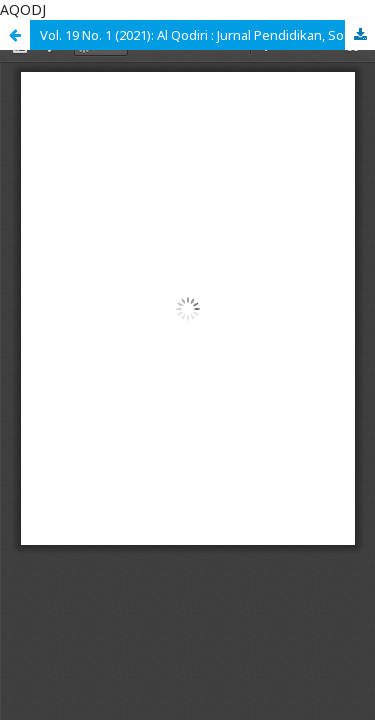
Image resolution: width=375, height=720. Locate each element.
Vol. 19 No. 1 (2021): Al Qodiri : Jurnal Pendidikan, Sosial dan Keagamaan (207, 35)
